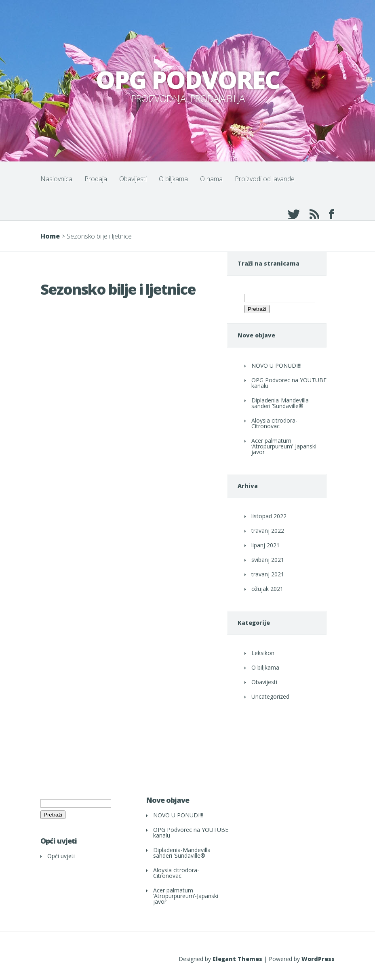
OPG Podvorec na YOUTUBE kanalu (289, 383)
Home (50, 236)
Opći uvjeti (61, 856)
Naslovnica (56, 179)
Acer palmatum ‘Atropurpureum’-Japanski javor (284, 446)
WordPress (318, 959)
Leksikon (263, 653)
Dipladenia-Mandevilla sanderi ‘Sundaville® (280, 403)
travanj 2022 (268, 531)
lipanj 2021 (265, 545)
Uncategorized (270, 696)
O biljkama (173, 179)
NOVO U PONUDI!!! (276, 365)
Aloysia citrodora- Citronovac (274, 423)
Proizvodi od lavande (265, 179)
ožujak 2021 (267, 589)
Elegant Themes (237, 959)
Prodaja (96, 179)
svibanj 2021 (268, 560)
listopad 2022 (269, 516)
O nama (211, 179)
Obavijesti (133, 179)
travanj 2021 (268, 574)
